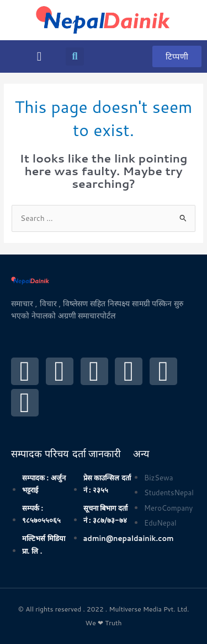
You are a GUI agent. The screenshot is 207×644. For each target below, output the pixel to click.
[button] (39, 56)
